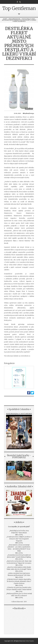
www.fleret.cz (26, 356)
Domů (5, 19)
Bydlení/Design (14, 19)
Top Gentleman (19, 8)
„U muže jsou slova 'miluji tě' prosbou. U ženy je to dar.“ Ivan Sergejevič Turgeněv (19, 539)
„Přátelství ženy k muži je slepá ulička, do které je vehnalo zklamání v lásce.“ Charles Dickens (19, 581)
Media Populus (30, 641)
